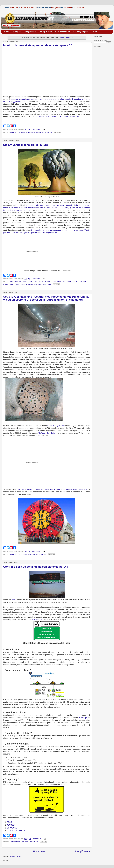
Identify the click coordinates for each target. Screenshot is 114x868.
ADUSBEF (11, 825)
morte (11, 284)
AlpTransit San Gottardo (48, 433)
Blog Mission (31, 32)
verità (49, 284)
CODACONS (12, 828)
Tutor (13, 600)
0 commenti (36, 129)
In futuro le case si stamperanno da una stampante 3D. (38, 45)
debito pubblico (57, 281)
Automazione (15, 132)
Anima (20, 281)
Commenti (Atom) (17, 856)
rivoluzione (30, 284)
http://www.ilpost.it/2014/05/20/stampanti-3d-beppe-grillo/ (57, 116)
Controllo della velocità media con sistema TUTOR (35, 567)
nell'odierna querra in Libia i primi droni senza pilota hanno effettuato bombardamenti (52, 489)
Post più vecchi (83, 851)
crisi (43, 281)
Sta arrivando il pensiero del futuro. (26, 145)
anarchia (14, 281)
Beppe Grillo (25, 132)
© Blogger (17, 32)
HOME (6, 32)
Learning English (81, 32)
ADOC (9, 822)
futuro (32, 132)
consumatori (25, 842)
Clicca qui (83, 718)
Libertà (6, 284)
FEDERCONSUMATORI (16, 831)
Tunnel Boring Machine (56, 426)
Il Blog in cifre (46, 32)
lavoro (42, 132)
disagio (75, 281)
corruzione (37, 281)
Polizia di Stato (38, 620)
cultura (48, 281)
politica (17, 284)
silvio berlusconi (40, 284)
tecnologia (48, 132)
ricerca (22, 284)
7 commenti (37, 839)
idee (37, 132)
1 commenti (36, 551)
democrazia (67, 281)
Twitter (95, 32)
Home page (39, 851)
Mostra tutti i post (67, 38)
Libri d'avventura (63, 32)
